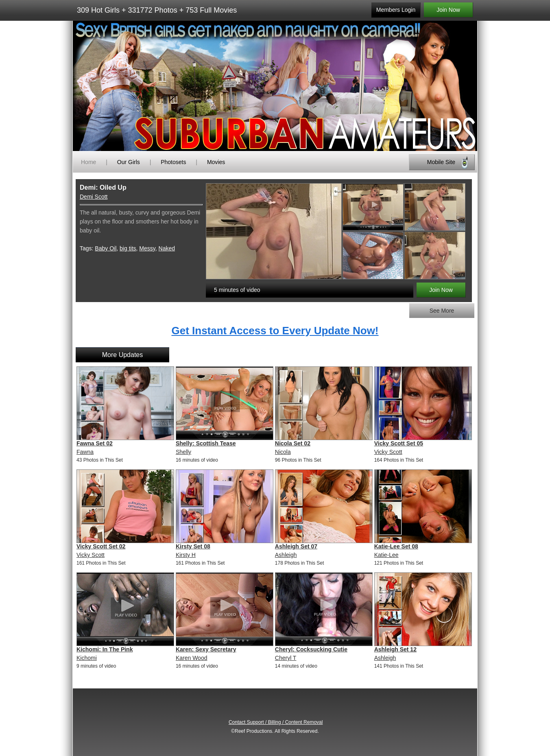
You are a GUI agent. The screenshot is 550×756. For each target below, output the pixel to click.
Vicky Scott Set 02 (101, 546)
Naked (167, 248)
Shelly (183, 452)
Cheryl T (286, 658)
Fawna (85, 452)
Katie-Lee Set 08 (396, 546)
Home (88, 162)
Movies (216, 162)
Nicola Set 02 (293, 443)
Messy (147, 248)
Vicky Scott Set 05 (399, 443)
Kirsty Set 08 (193, 546)
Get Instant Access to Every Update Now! (275, 331)
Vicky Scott (388, 452)
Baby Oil (106, 248)
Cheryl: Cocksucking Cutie (311, 649)
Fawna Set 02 (95, 443)
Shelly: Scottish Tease (206, 443)
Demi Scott (94, 197)
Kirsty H (186, 555)
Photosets (173, 162)
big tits (128, 248)
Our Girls (129, 162)
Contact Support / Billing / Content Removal (276, 722)
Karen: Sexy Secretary (206, 649)
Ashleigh (286, 555)
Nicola (283, 452)
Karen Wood (192, 658)
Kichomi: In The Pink (105, 649)
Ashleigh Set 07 (296, 546)
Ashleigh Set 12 (395, 649)
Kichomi (87, 658)
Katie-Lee (386, 555)
